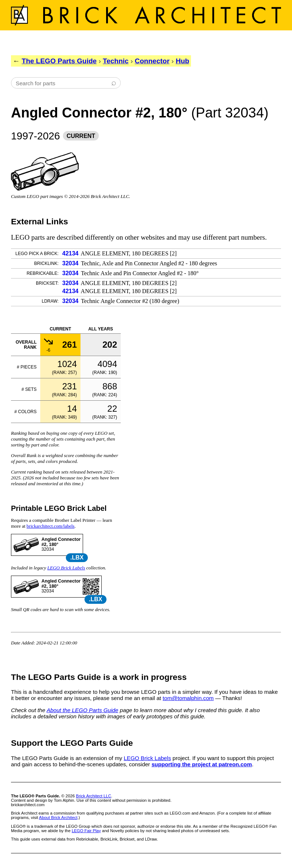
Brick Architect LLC (94, 796)
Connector (152, 61)
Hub (182, 61)
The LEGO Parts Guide (59, 61)
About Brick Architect (58, 818)
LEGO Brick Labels (66, 568)
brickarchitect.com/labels (51, 526)
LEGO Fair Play (86, 831)
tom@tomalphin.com (188, 698)
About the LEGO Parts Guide (82, 710)
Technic (116, 61)
